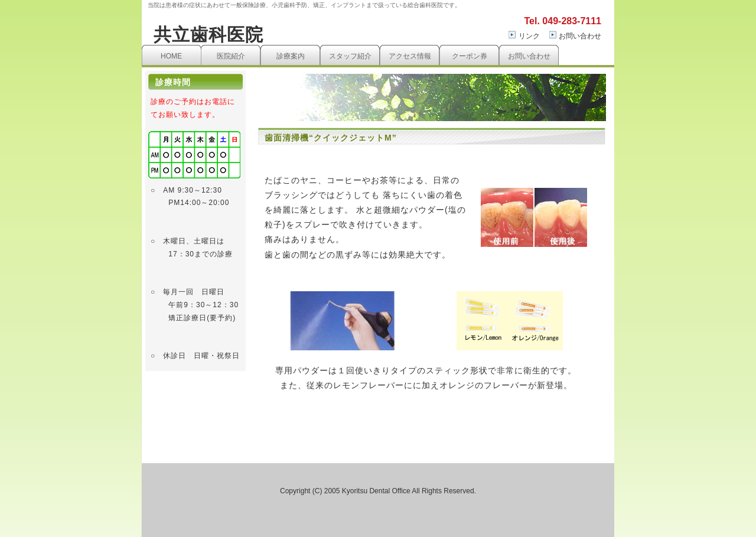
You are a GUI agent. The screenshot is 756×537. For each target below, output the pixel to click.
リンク (529, 36)
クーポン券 (470, 56)
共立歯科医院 (208, 35)
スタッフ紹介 (350, 56)
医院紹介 (231, 56)
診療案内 (291, 56)
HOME (171, 56)
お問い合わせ (580, 36)
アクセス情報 (410, 56)
